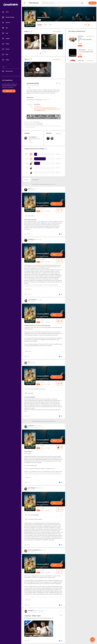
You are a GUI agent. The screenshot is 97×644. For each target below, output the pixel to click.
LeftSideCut (33, 48)
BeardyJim (33, 74)
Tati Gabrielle (43, 108)
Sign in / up (9, 91)
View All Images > (57, 32)
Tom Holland (37, 108)
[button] (41, 53)
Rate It (54, 204)
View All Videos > (57, 59)
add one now (47, 100)
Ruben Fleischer (38, 106)
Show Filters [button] (36, 180)
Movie (38, 211)
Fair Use (33, 127)
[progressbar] (36, 154)
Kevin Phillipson (33, 137)
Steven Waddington (48, 109)
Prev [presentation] (42, 52)
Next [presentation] (45, 52)
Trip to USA (81, 61)
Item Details (34, 3)
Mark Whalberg (50, 108)
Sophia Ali (41, 109)
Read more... (28, 289)
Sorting (27, 180)
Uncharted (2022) (43, 203)
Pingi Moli (55, 109)
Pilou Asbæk (42, 110)
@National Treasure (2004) (48, 223)
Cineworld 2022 (82, 50)
